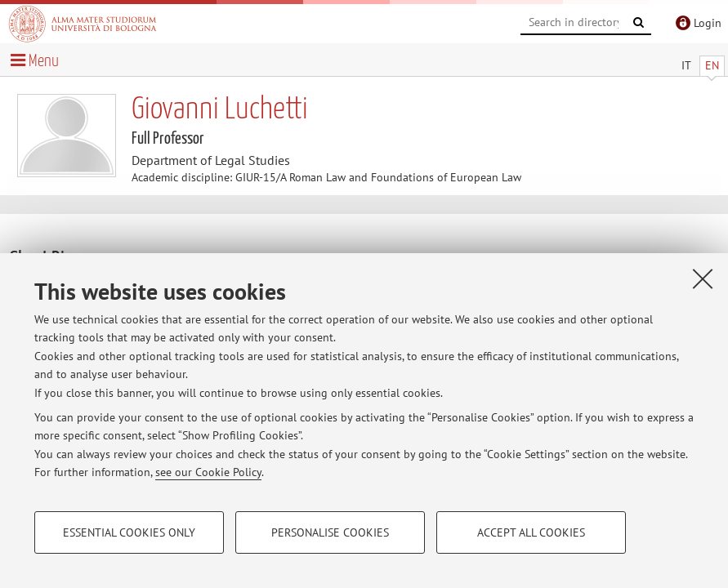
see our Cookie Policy (208, 472)
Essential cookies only (129, 532)
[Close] (703, 278)
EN (712, 65)
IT (686, 65)
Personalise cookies (330, 532)
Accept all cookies (531, 532)
